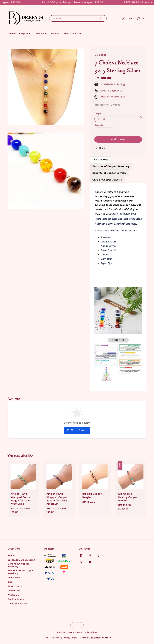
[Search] (102, 18)
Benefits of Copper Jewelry (109, 173)
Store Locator (15, 586)
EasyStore (92, 632)
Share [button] (100, 148)
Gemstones (14, 578)
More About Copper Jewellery (18, 565)
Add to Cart (118, 139)
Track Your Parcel (17, 604)
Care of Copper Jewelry (107, 180)
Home (12, 34)
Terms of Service (52, 638)
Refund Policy (86, 638)
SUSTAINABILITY (72, 34)
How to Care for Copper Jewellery (21, 572)
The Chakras (100, 160)
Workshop (42, 34)
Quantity (99, 125)
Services (55, 34)
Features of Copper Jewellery (111, 166)
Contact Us (14, 591)
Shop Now (25, 34)
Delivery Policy (103, 638)
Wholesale (13, 595)
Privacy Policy (70, 638)
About (11, 556)
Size (10, 582)
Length (98, 114)
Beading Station (16, 599)
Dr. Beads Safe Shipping (21, 560)
